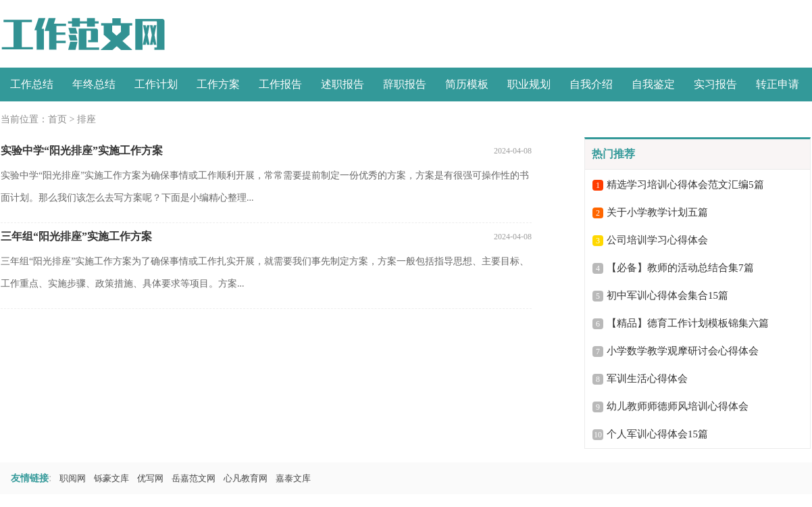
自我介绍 (591, 84)
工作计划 (156, 84)
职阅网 (73, 478)
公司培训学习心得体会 (657, 240)
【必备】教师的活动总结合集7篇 (680, 268)
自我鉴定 (653, 84)
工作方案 (218, 84)
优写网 (150, 478)
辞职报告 (405, 84)
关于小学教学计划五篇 (657, 212)
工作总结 (32, 84)
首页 (57, 119)
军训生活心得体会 (647, 379)
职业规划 (529, 84)
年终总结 (94, 84)
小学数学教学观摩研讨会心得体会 (683, 351)
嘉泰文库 (293, 478)
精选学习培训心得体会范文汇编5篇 (685, 185)
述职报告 (342, 84)
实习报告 (715, 84)
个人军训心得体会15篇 (657, 434)
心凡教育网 (246, 478)
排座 (86, 119)
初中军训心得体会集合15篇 (667, 295)
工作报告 (280, 84)
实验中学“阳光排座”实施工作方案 (82, 150)
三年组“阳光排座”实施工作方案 (76, 236)
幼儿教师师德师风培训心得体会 (678, 406)
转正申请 (778, 84)
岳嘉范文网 (194, 478)
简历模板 (467, 84)
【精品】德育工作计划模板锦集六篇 (688, 323)
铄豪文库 (111, 478)
